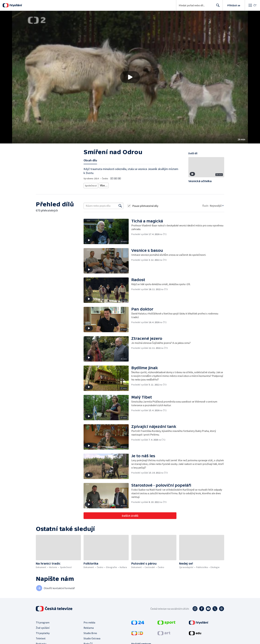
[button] (130, 77)
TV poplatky (43, 632)
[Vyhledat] (120, 205)
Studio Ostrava (92, 637)
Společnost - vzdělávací (147, 185)
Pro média (89, 621)
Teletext (41, 637)
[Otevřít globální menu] (252, 5)
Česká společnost (170, 185)
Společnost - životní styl (121, 185)
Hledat (217, 7)
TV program (43, 621)
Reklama (89, 627)
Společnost (90, 185)
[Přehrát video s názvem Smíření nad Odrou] (130, 77)
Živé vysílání (43, 627)
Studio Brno (90, 632)
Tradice (103, 185)
